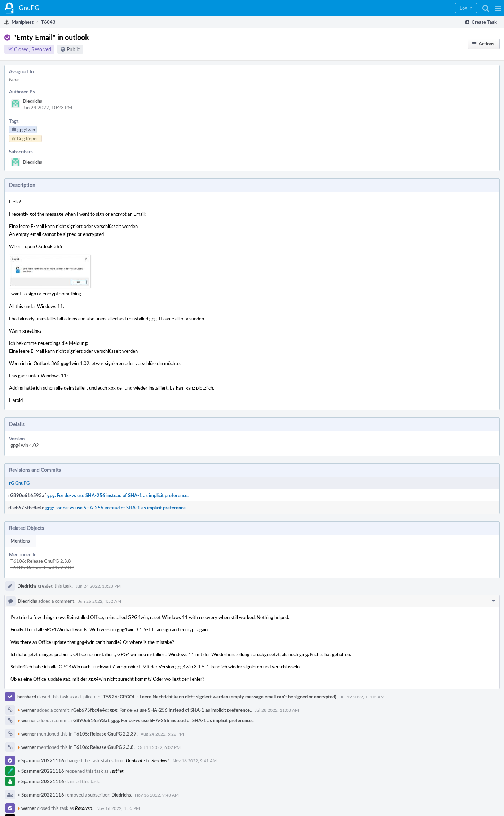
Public (73, 49)
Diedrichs (32, 101)
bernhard (27, 697)
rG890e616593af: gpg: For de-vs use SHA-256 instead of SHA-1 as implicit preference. (162, 720)
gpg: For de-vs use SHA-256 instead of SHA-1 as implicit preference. (118, 495)
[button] (498, 8)
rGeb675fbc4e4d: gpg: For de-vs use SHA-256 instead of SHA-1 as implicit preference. (161, 710)
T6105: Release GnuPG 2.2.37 (42, 567)
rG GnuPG (19, 483)
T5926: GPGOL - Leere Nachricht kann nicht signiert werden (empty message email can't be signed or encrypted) (220, 697)
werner (27, 710)
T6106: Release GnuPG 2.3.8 (41, 561)
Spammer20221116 (41, 760)
